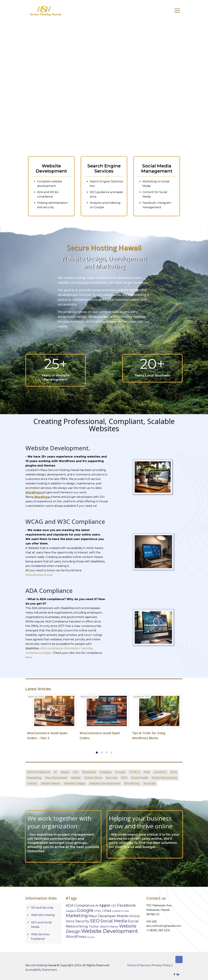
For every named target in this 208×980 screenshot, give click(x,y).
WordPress (132, 784)
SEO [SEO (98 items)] (95, 921)
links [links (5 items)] (127, 911)
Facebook (89, 772)
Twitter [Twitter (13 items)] (94, 926)
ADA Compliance (39, 772)
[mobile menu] (177, 10)
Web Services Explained (40, 937)
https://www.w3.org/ (39, 575)
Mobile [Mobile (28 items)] (122, 916)
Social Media (140, 778)
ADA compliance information (60, 648)
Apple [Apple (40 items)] (105, 905)
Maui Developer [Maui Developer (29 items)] (102, 916)
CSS (76, 772)
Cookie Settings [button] (178, 976)
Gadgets (106, 772)
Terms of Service (138, 965)
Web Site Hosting (43, 915)
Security (112, 778)
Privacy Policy (161, 965)
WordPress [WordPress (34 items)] (76, 936)
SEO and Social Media (41, 925)
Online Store (93, 778)
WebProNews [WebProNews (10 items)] (109, 927)
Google (120, 772)
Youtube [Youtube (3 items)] (91, 937)
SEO (124, 778)
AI (55, 772)
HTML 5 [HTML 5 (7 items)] (99, 911)
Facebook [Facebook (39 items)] (126, 905)
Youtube (149, 784)
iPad (147, 772)
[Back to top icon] (179, 960)
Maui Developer (56, 778)
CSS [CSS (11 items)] (114, 906)
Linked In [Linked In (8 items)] (118, 911)
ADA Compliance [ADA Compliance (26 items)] (80, 905)
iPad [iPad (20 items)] (108, 911)
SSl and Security (42, 908)
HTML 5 (135, 772)
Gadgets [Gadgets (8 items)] (71, 911)
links (174, 772)
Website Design (75, 784)
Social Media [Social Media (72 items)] (114, 921)
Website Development (105, 784)
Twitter (32, 784)
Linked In (160, 772)
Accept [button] (198, 976)
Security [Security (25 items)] (82, 921)
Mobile (76, 778)
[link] (153, 594)
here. (29, 657)
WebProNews (51, 784)
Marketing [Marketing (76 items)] (77, 916)
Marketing (34, 778)
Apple (65, 772)
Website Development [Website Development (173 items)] (110, 931)
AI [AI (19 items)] (97, 906)
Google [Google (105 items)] (85, 910)
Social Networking (164, 778)
